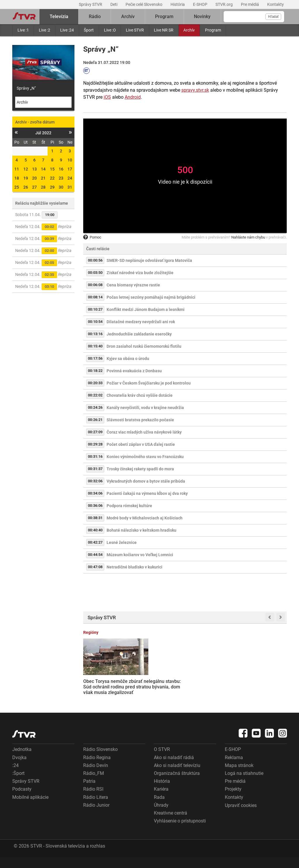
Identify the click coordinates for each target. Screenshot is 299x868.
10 (70, 160)
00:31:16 (95, 456)
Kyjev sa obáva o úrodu (128, 359)
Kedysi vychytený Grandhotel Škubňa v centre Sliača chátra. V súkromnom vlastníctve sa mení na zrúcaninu (211, 683)
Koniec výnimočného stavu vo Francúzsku (145, 457)
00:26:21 (95, 420)
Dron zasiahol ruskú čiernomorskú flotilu (144, 346)
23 (61, 178)
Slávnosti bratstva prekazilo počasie (140, 420)
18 (17, 178)
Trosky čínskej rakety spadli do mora (140, 469)
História (178, 4)
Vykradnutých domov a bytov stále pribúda (146, 481)
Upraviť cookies (241, 816)
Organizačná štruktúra (177, 784)
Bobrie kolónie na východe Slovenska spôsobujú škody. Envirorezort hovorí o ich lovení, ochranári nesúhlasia (264, 684)
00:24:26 (95, 407)
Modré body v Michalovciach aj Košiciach (145, 518)
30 (61, 187)
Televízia (59, 16)
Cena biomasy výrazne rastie (133, 285)
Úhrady (161, 816)
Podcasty (22, 800)
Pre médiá (250, 4)
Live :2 (45, 30)
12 (26, 169)
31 (70, 187)
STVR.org (225, 4)
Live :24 (67, 30)
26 (26, 187)
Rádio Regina (97, 768)
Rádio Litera (96, 808)
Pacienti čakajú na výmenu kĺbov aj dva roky (147, 493)
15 (52, 169)
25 (17, 187)
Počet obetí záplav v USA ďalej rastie (141, 444)
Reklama (234, 768)
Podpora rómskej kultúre (129, 506)
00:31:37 (95, 469)
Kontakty (275, 4)
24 (70, 178)
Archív (189, 30)
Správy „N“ (26, 88)
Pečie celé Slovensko (144, 4)
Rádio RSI (93, 800)
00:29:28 (95, 444)
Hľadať (273, 17)
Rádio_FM (94, 784)
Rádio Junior (96, 816)
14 (43, 169)
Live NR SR (164, 30)
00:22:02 (95, 395)
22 (52, 178)
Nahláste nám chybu (248, 237)
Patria (89, 792)
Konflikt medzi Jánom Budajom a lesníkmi (146, 309)
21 (43, 178)
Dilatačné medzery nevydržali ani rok (141, 322)
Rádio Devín (96, 776)
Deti (114, 4)
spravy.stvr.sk (195, 90)
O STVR (162, 760)
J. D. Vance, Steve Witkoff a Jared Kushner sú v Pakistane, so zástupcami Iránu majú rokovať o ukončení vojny (155, 686)
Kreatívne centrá (171, 824)
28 (43, 187)
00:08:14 (95, 297)
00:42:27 (95, 542)
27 (34, 187)
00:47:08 (95, 567)
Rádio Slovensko (100, 760)
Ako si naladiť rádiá (174, 768)
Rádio (95, 16)
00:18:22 (95, 371)
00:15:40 (95, 346)
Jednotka (22, 760)
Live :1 (23, 30)
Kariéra (161, 800)
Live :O (110, 30)
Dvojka (19, 768)
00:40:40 (95, 530)
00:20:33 (95, 383)
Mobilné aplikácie (30, 808)
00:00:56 (95, 260)
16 (61, 169)
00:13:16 (95, 334)
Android (133, 97)
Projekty (233, 800)
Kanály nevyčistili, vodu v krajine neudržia (145, 408)
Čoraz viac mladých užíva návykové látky (144, 432)
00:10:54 (95, 322)
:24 (15, 776)
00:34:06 (95, 493)
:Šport (18, 784)
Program (213, 30)
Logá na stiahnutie (244, 784)
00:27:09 (95, 432)
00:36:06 (95, 506)
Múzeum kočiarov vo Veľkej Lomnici (140, 555)
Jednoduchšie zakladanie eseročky (139, 334)
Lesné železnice (122, 542)
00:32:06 (95, 481)
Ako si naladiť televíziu (177, 776)
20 (34, 178)
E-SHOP (201, 4)
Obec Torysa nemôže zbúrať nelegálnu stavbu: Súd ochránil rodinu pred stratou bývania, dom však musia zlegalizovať (105, 684)
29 (52, 187)
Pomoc (92, 237)
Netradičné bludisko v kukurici (134, 567)
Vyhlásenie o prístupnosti (180, 832)
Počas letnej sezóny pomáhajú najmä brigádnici (151, 297)
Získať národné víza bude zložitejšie (140, 273)
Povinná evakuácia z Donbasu (134, 371)
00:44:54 (95, 555)
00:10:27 (95, 309)
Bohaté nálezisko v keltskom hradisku (141, 530)
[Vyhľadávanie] (254, 17)
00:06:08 (95, 285)
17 (70, 169)
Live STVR (135, 30)
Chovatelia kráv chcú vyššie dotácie (140, 395)
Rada (159, 808)
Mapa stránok (239, 776)
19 (26, 178)
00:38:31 (95, 518)
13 (34, 169)
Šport (89, 30)
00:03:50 (95, 273)
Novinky (202, 16)
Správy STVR (91, 4)
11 (17, 169)
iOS (107, 97)
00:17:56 (95, 358)
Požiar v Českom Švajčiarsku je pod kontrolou (149, 383)
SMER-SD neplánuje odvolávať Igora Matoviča (149, 260)
